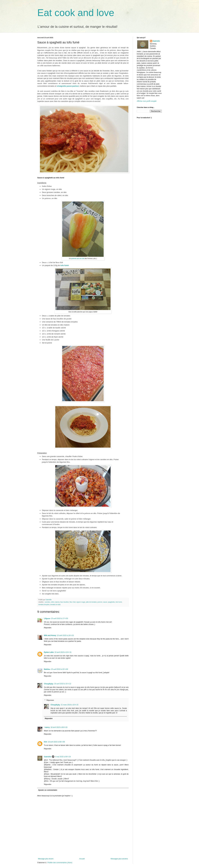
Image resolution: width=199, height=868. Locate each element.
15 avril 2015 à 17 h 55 (59, 619)
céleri (53, 602)
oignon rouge (81, 602)
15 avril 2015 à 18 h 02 (65, 635)
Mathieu (47, 669)
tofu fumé (65, 265)
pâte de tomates (91, 602)
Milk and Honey (50, 635)
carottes (47, 602)
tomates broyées (44, 604)
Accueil (82, 859)
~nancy (47, 727)
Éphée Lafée (49, 652)
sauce (105, 602)
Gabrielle (47, 757)
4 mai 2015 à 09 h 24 (63, 757)
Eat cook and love (76, 13)
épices (57, 602)
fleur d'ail (73, 602)
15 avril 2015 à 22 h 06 (59, 669)
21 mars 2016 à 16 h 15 (70, 705)
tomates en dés (55, 604)
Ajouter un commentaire (48, 790)
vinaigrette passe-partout (68, 86)
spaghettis (111, 602)
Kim (46, 742)
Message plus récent (46, 859)
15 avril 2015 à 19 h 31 (63, 652)
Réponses (50, 700)
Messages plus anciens (119, 859)
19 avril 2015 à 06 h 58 (56, 742)
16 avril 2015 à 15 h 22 (63, 684)
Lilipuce (47, 619)
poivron (100, 602)
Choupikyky (49, 684)
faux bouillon (65, 602)
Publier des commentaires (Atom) (60, 863)
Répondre (48, 628)
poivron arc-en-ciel (78, 258)
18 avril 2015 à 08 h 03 (59, 727)
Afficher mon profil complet (147, 101)
